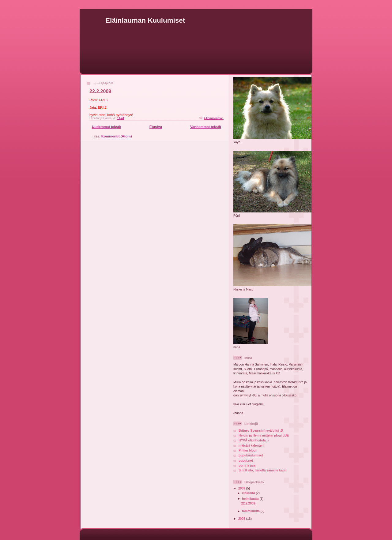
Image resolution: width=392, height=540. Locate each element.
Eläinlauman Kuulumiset (145, 20)
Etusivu (156, 127)
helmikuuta (251, 499)
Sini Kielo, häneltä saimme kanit (263, 470)
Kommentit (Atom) (117, 136)
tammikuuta (251, 511)
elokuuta (249, 493)
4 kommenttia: (214, 118)
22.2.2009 (100, 91)
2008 (242, 519)
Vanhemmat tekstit (206, 127)
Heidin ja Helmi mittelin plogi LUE (264, 435)
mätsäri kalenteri (251, 446)
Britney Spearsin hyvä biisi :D (261, 431)
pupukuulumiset (251, 455)
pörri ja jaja (247, 465)
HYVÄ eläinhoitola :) (254, 440)
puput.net (246, 461)
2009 (242, 488)
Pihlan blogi (247, 450)
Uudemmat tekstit (107, 127)
